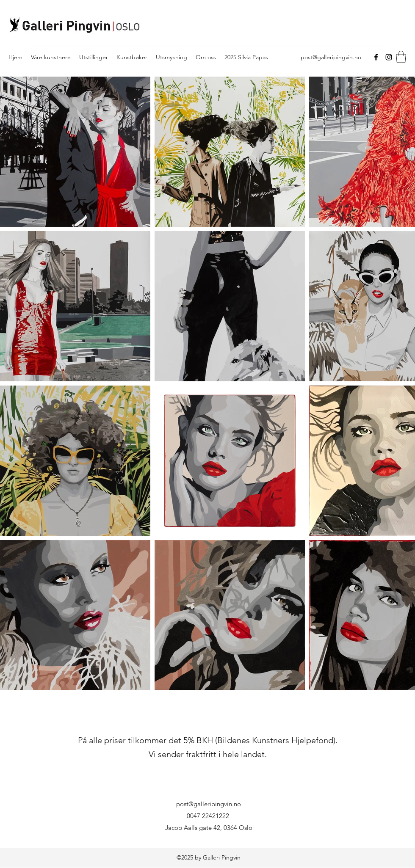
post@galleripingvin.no (331, 57)
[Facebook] (376, 57)
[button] (401, 57)
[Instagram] (389, 57)
